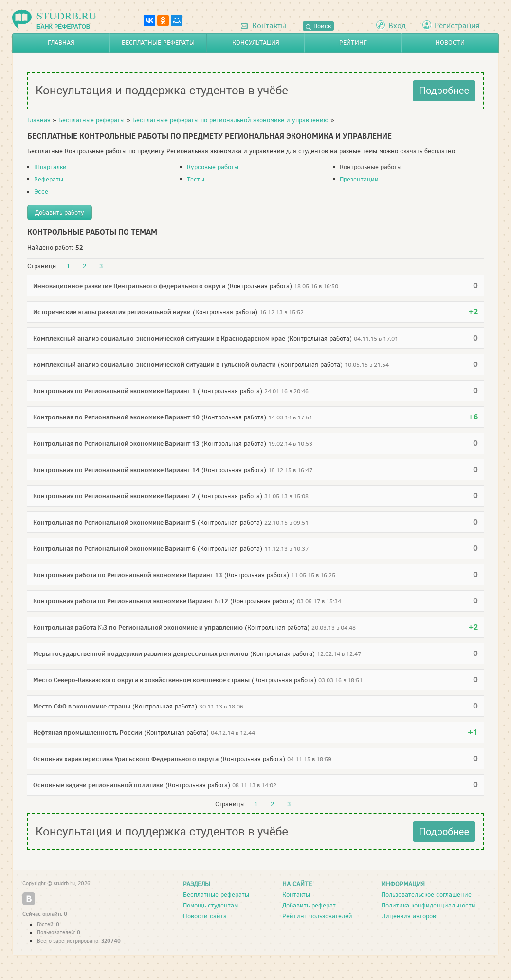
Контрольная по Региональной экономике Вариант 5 (114, 522)
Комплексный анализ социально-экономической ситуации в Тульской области (155, 364)
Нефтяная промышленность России (88, 732)
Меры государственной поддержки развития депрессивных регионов (141, 653)
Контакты (264, 26)
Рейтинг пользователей (317, 916)
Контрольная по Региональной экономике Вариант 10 (116, 417)
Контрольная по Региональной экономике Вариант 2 (114, 496)
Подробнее (444, 91)
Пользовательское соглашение (427, 895)
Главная (61, 43)
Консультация (256, 43)
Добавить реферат (309, 905)
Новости (450, 43)
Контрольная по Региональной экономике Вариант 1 (114, 391)
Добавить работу (60, 212)
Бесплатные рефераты (158, 43)
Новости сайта (205, 916)
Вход (397, 26)
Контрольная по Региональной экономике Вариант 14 (116, 470)
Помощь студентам (210, 905)
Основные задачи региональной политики (98, 785)
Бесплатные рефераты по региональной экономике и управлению (230, 120)
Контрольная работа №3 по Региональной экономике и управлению (138, 627)
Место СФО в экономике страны (82, 706)
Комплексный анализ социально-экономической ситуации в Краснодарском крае (159, 338)
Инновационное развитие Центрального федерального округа (129, 286)
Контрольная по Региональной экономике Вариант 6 (114, 548)
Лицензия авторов (409, 916)
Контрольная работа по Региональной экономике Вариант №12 (131, 601)
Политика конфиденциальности (429, 905)
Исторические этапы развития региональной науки (112, 312)
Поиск (318, 26)
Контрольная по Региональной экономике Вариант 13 (116, 443)
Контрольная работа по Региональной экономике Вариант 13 (128, 575)
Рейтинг (353, 43)
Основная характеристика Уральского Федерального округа (126, 759)
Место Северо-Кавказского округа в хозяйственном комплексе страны (141, 680)
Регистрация (457, 26)
